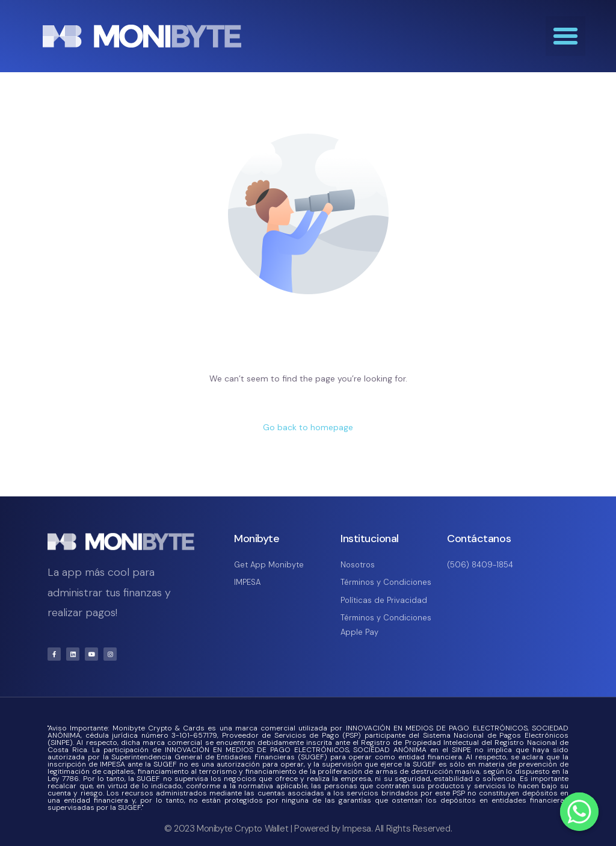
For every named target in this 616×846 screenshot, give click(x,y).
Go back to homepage (308, 427)
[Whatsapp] (579, 812)
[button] (565, 36)
